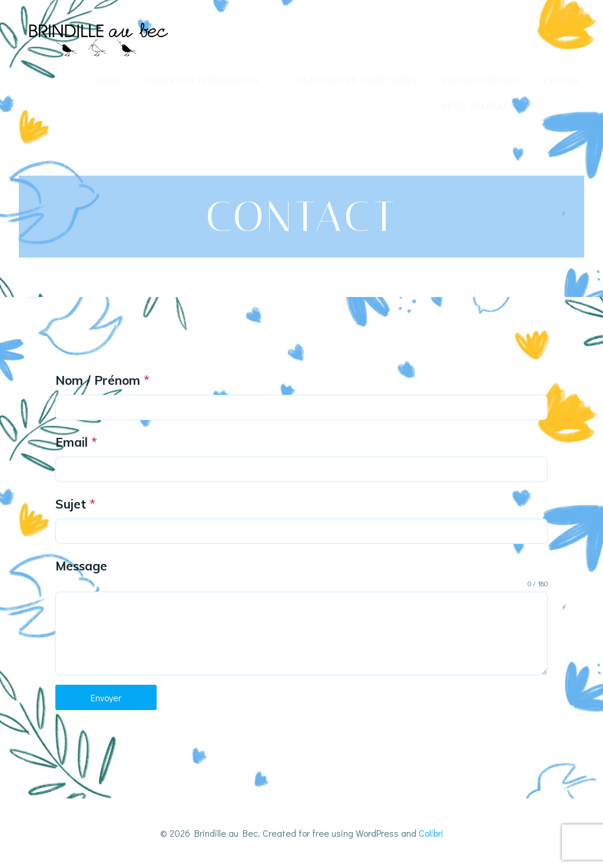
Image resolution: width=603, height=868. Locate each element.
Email (76, 442)
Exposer (561, 80)
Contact (559, 106)
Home (108, 80)
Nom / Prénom (102, 380)
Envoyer (106, 697)
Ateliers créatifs (481, 80)
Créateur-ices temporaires (355, 80)
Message (81, 566)
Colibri (431, 833)
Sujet (75, 504)
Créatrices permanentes (206, 80)
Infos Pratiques (478, 106)
